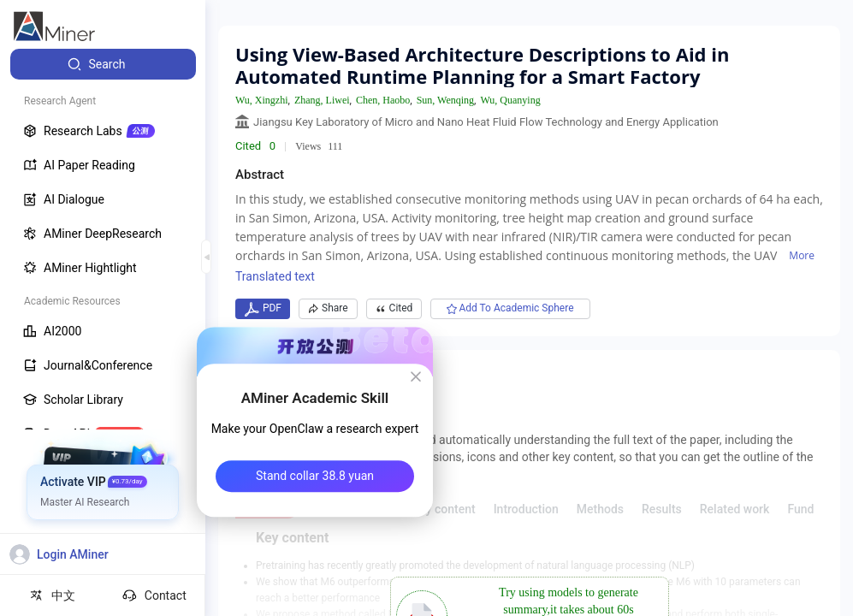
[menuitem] (103, 64)
